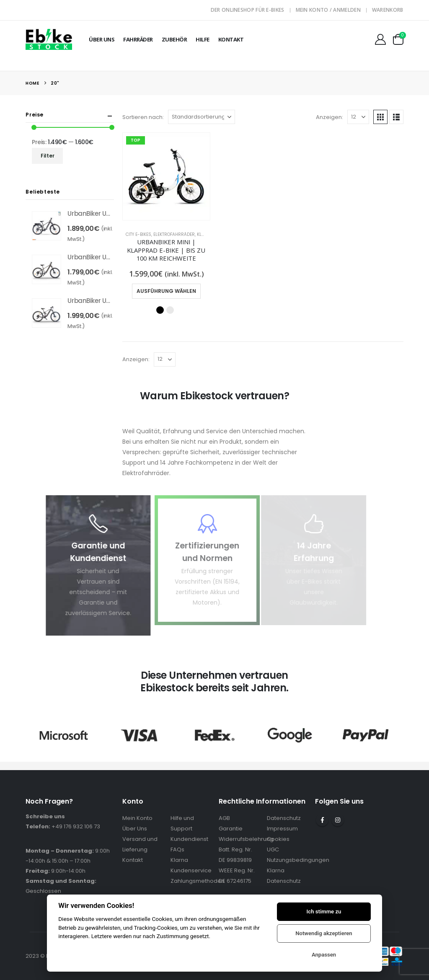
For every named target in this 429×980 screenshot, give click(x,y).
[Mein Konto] (380, 39)
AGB (224, 818)
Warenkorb (388, 10)
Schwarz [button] (160, 310)
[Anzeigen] (358, 117)
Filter (48, 156)
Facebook (322, 820)
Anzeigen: (330, 117)
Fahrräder (138, 39)
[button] (380, 117)
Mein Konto (137, 818)
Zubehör (174, 39)
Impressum (282, 829)
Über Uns (102, 39)
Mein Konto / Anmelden (328, 10)
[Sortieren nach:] (202, 117)
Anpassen (324, 955)
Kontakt (231, 39)
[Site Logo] (49, 39)
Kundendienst (189, 839)
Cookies (278, 839)
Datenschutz (284, 818)
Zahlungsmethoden (198, 881)
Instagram (338, 820)
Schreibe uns (45, 816)
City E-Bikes (138, 234)
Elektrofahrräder (174, 234)
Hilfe (203, 39)
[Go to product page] (166, 176)
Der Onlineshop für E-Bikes (248, 10)
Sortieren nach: (143, 117)
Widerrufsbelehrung (246, 839)
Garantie (231, 829)
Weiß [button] (170, 310)
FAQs (177, 849)
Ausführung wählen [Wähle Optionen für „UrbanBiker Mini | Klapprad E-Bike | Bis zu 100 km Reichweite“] (166, 291)
